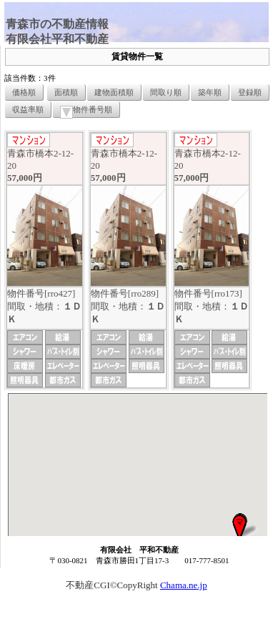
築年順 (210, 92)
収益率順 (28, 109)
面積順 (66, 92)
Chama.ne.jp (184, 585)
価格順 (24, 92)
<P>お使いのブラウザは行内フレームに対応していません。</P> (138, 465)
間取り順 (166, 92)
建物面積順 (114, 92)
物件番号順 (86, 112)
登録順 (250, 92)
